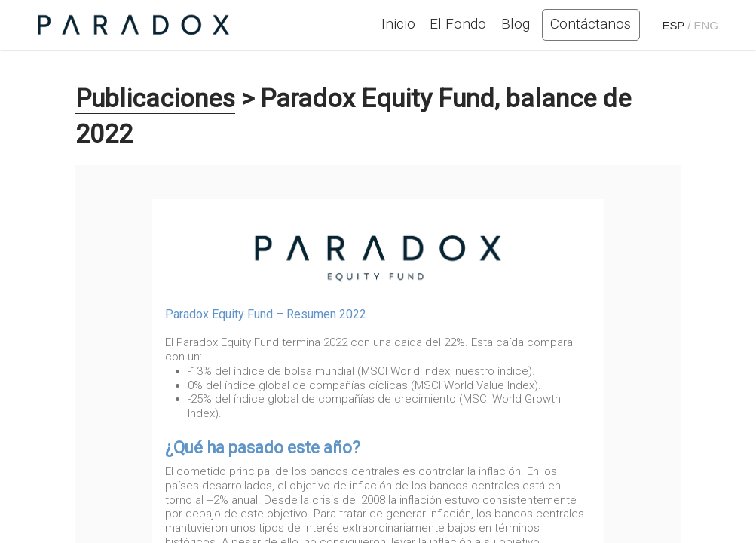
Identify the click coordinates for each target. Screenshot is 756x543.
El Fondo (458, 24)
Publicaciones (155, 98)
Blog (516, 24)
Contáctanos (591, 24)
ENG (706, 25)
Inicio (398, 24)
